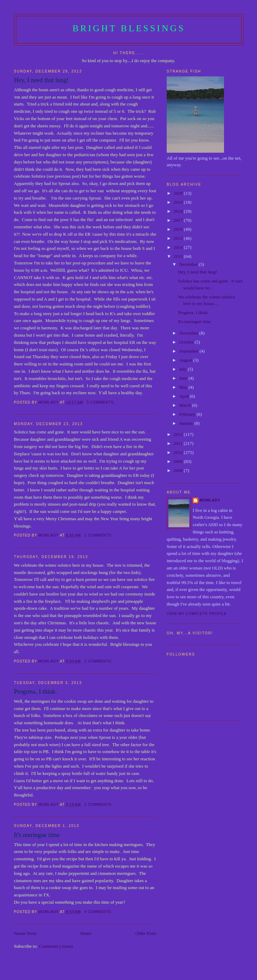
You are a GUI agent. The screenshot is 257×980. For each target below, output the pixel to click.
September (189, 351)
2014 (179, 247)
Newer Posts (25, 933)
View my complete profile (197, 614)
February (188, 414)
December (189, 264)
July (184, 369)
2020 (179, 193)
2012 (179, 434)
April (185, 396)
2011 (179, 443)
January (187, 423)
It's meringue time (37, 835)
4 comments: (99, 912)
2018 (179, 211)
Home (86, 933)
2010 (179, 452)
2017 (179, 220)
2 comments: (99, 535)
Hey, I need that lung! (41, 80)
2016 (179, 229)
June (184, 378)
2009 (179, 461)
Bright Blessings (129, 28)
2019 (179, 202)
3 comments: (101, 402)
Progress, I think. (35, 692)
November (189, 333)
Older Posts (146, 933)
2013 (179, 256)
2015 (179, 238)
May (184, 387)
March (186, 405)
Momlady (210, 500)
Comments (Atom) (56, 946)
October (187, 342)
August (186, 360)
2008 (179, 470)
